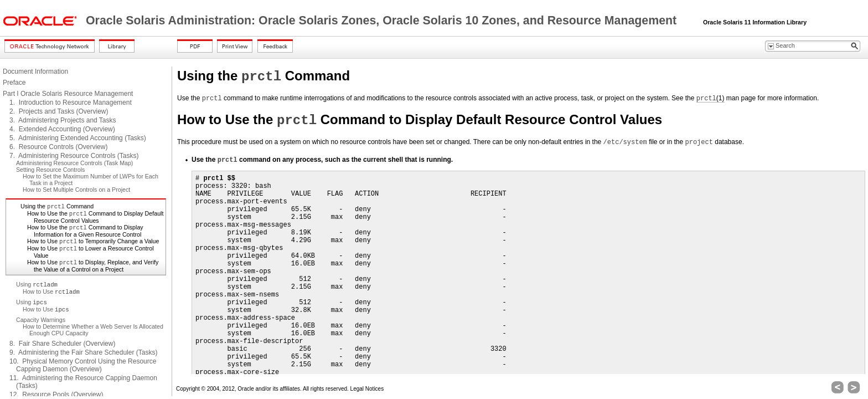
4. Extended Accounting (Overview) (62, 129)
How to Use (51, 291)
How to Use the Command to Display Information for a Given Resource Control (85, 231)
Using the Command (57, 206)
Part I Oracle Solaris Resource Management (68, 94)
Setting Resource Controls (50, 170)
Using (37, 284)
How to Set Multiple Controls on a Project (76, 190)
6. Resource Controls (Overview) (58, 147)
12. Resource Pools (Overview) (56, 395)
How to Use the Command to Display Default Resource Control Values (95, 217)
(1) (711, 98)
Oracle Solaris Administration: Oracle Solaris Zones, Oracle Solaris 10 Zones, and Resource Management (383, 21)
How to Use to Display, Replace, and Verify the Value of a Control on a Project (93, 266)
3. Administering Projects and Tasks (63, 120)
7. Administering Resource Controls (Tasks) (74, 156)
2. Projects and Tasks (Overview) (59, 111)
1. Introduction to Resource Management (71, 103)
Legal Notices (367, 389)
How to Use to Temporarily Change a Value (93, 241)
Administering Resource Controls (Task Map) (74, 163)
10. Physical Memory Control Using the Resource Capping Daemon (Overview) (83, 365)
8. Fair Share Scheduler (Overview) (62, 344)
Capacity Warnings (41, 320)
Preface (14, 83)
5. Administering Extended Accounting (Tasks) (78, 138)
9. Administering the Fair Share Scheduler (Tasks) (83, 352)
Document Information (35, 71)
